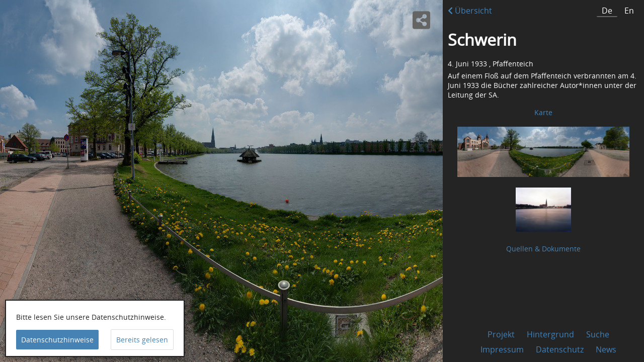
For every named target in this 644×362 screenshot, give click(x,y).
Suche (598, 334)
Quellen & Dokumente (543, 249)
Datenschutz (560, 349)
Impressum (502, 349)
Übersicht (470, 11)
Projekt (501, 334)
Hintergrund (550, 334)
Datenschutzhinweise (57, 340)
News (606, 349)
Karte (543, 112)
